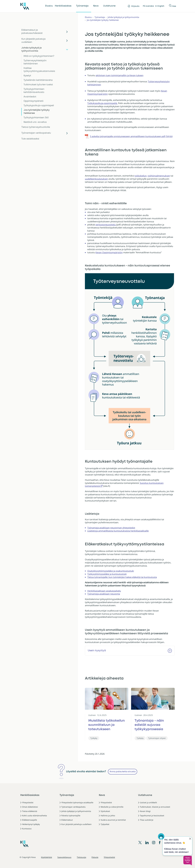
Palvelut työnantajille (71, 816)
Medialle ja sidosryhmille (112, 807)
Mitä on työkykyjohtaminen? (39, 56)
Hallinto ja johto (108, 816)
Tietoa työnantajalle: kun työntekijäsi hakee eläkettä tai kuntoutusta (122, 577)
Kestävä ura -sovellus (35, 122)
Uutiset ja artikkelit (148, 802)
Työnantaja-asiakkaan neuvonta (104, 594)
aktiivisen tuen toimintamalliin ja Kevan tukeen (120, 75)
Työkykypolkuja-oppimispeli (39, 106)
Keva (96, 6)
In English (160, 6)
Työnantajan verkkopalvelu (36, 133)
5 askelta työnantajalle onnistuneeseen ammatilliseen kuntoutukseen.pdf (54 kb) (131, 136)
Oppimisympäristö (34, 101)
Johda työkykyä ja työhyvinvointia (31, 49)
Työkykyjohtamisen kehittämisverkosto (34, 91)
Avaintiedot (30, 97)
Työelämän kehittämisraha (38, 80)
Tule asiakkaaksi (30, 139)
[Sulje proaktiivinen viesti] (190, 839)
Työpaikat (105, 824)
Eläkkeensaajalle (30, 820)
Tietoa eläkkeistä (30, 811)
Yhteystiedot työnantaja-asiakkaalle (77, 802)
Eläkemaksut (67, 820)
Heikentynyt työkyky (31, 824)
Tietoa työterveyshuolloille (36, 127)
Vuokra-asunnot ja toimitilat (113, 820)
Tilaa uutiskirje (147, 820)
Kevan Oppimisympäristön (109, 252)
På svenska (148, 6)
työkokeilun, (141, 176)
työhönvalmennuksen (159, 176)
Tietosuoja (81, 857)
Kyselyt (27, 76)
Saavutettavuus (64, 857)
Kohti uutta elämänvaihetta (34, 816)
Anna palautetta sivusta (123, 772)
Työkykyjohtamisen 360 (36, 118)
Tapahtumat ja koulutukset (152, 816)
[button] (188, 861)
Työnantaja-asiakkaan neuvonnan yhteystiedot (111, 528)
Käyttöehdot (47, 857)
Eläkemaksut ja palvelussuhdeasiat (32, 32)
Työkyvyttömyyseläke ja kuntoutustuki (107, 574)
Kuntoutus (27, 829)
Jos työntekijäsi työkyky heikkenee (37, 112)
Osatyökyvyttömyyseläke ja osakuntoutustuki (111, 571)
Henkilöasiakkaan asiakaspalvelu (104, 591)
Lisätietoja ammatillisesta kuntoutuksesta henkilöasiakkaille (118, 531)
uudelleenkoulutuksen (96, 179)
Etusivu (49, 6)
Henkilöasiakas (63, 6)
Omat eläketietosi (30, 807)
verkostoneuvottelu (106, 225)
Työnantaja (82, 6)
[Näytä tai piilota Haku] (170, 6)
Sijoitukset (105, 811)
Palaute (95, 857)
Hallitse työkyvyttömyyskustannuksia (39, 70)
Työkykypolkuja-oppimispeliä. (102, 103)
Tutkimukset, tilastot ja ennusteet (155, 807)
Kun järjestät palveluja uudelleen (33, 41)
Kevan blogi (145, 811)
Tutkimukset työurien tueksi (38, 85)
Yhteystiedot (28, 802)
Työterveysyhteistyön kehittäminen (35, 62)
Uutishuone (109, 6)
